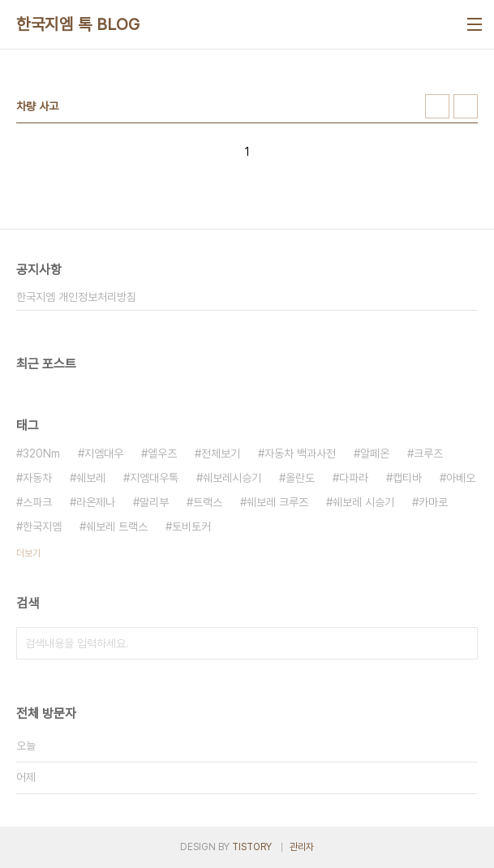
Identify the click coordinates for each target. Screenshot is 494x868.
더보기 (28, 553)
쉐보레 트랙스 (117, 526)
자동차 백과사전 (300, 453)
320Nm (41, 453)
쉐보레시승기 (232, 478)
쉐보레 (91, 478)
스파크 (37, 502)
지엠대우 (104, 453)
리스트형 (466, 106)
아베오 (461, 478)
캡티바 (407, 478)
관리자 (302, 847)
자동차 (37, 478)
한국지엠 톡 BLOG (78, 24)
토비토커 (191, 526)
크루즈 (428, 453)
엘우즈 (162, 453)
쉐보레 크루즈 (277, 502)
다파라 (354, 478)
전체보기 (221, 453)
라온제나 (96, 502)
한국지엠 (42, 526)
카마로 (433, 502)
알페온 (375, 453)
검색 (462, 643)
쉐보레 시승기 (363, 502)
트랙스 (208, 502)
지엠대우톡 (154, 478)
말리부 (154, 502)
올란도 (300, 478)
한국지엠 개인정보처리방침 (76, 297)
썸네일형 (437, 106)
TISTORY (252, 847)
